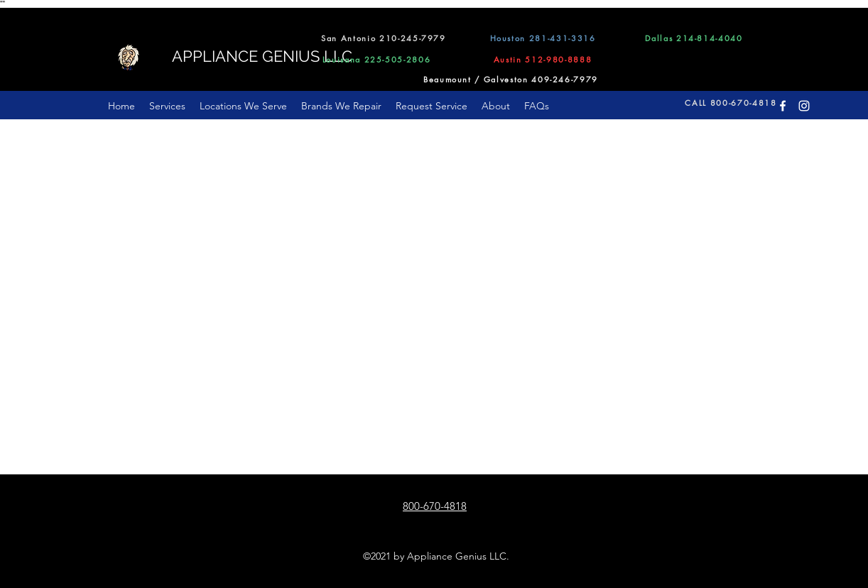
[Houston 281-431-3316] (543, 38)
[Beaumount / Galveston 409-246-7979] (511, 79)
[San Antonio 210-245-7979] (384, 38)
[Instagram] (804, 106)
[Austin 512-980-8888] (543, 59)
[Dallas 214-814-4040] (694, 38)
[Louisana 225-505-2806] (376, 59)
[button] (243, 106)
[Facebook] (783, 106)
